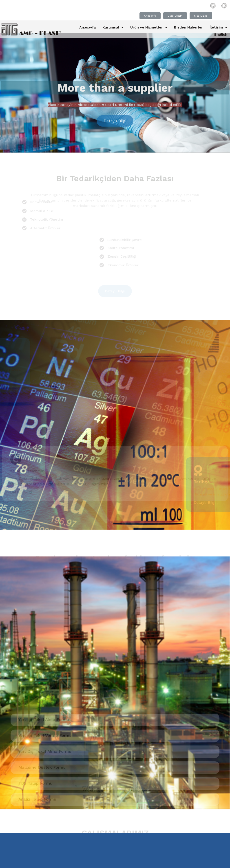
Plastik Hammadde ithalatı (200, 737)
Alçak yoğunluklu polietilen (28, 731)
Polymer (54, 743)
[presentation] (6, 713)
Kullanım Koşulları (143, 863)
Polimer (12, 743)
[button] (110, 720)
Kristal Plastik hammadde (177, 731)
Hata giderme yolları (131, 731)
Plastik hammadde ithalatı (146, 737)
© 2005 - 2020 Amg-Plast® (43, 863)
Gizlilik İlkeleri (109, 863)
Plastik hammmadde (47, 737)
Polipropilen (33, 743)
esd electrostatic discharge (82, 731)
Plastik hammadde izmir (94, 737)
